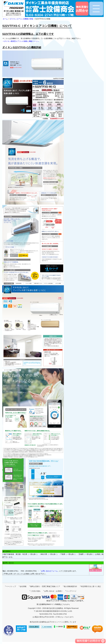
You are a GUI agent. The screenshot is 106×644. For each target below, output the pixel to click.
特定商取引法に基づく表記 (91, 586)
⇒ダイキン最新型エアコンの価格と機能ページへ (21, 41)
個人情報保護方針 (70, 586)
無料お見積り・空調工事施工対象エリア (45, 586)
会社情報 (23, 586)
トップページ (71, 591)
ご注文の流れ (36, 591)
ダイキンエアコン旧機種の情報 (22, 19)
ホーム (5, 19)
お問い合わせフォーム (49, 571)
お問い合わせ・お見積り (53, 591)
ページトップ (11, 586)
